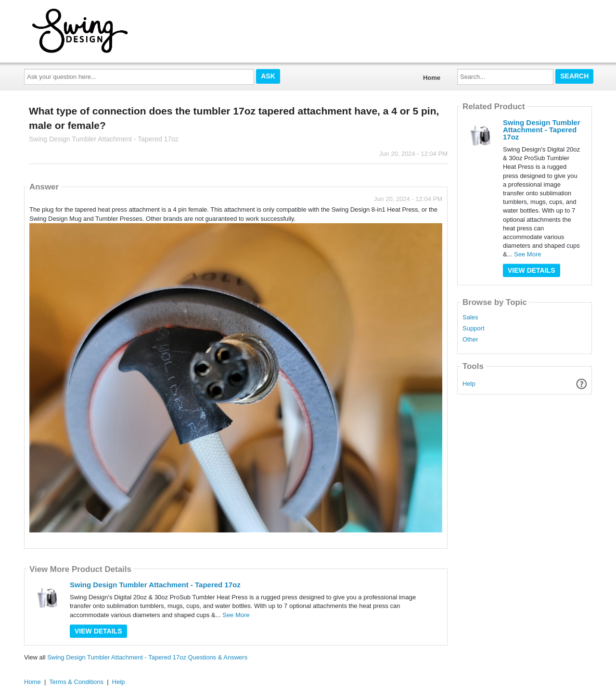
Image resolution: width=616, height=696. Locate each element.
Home (432, 78)
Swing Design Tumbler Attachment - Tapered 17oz (155, 585)
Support (474, 329)
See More (236, 615)
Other (470, 340)
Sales (470, 317)
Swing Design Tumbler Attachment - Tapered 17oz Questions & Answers (147, 657)
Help (469, 384)
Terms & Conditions (76, 682)
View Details (98, 631)
